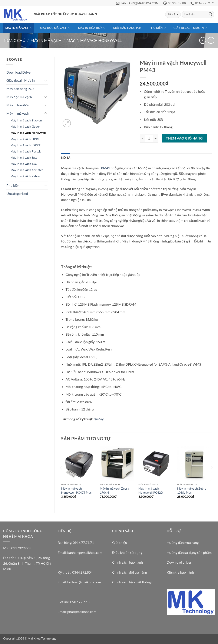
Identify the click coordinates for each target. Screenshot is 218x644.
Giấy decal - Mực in (21, 80)
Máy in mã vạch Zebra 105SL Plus (192, 490)
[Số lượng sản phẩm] (149, 138)
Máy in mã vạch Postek (26, 151)
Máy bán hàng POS (127, 28)
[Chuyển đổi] (46, 80)
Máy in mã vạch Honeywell (94, 40)
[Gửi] (210, 14)
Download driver (179, 562)
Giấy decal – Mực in (190, 28)
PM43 (105, 168)
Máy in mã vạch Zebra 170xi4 (114, 490)
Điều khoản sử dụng (127, 552)
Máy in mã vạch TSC (24, 164)
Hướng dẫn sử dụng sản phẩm (189, 552)
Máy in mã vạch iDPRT (25, 145)
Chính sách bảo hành (128, 562)
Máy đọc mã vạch (55, 28)
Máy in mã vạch (19, 28)
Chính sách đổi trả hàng (130, 572)
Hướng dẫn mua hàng (183, 542)
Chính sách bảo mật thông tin (134, 582)
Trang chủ (14, 40)
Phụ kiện (158, 28)
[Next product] (203, 40)
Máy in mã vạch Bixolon (26, 120)
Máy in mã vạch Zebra (25, 176)
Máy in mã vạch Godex (25, 126)
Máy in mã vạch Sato (24, 157)
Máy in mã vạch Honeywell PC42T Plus (76, 490)
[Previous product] (211, 40)
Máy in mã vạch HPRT (25, 139)
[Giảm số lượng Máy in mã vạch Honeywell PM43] (142, 138)
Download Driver (19, 72)
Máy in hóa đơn (92, 28)
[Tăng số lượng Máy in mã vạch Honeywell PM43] (156, 138)
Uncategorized (17, 193)
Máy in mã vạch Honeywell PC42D (151, 490)
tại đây (99, 419)
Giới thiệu (120, 542)
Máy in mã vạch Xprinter (27, 170)
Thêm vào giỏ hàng (184, 138)
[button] (67, 123)
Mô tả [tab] (66, 158)
